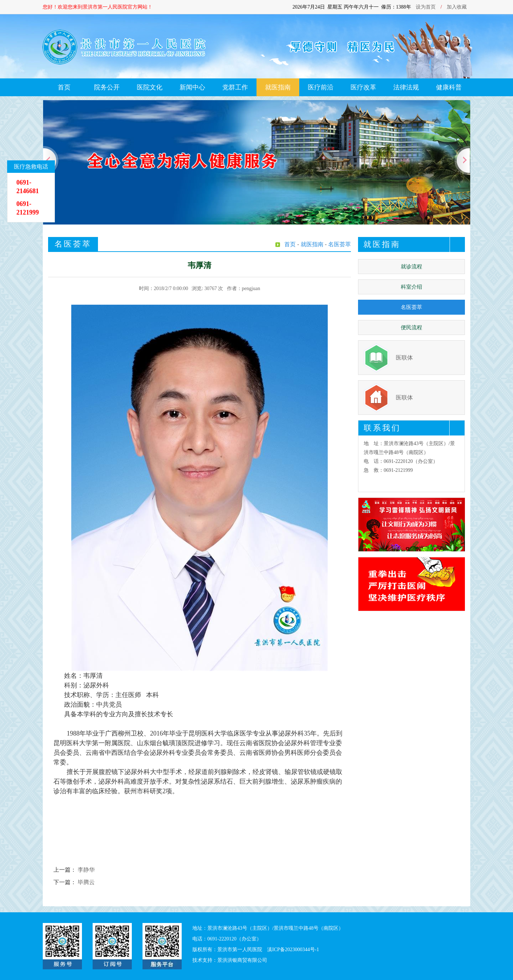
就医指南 (278, 87)
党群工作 (235, 87)
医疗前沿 (321, 87)
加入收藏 (457, 7)
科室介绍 (411, 287)
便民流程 (411, 327)
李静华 (86, 870)
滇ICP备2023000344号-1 (293, 950)
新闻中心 (192, 87)
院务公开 (107, 87)
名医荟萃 (411, 307)
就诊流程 (411, 267)
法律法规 (406, 87)
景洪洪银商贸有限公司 (242, 960)
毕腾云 (86, 882)
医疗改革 (363, 87)
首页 (64, 87)
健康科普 (449, 87)
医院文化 (150, 87)
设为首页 (426, 7)
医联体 (404, 358)
